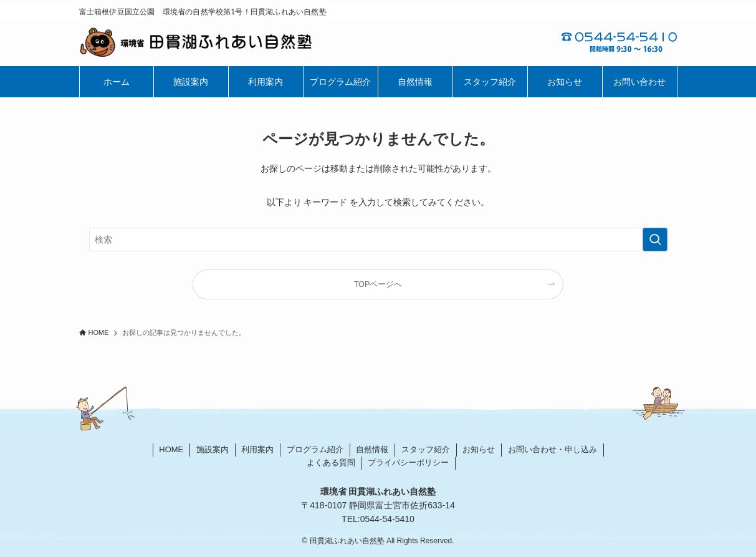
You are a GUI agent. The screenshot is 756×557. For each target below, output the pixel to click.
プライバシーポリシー (408, 463)
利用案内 (257, 449)
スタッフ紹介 (426, 449)
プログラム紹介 (315, 449)
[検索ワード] (378, 240)
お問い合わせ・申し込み (553, 449)
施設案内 (213, 449)
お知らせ (479, 449)
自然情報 (372, 449)
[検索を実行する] (655, 240)
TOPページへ (378, 284)
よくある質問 (331, 463)
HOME (171, 449)
